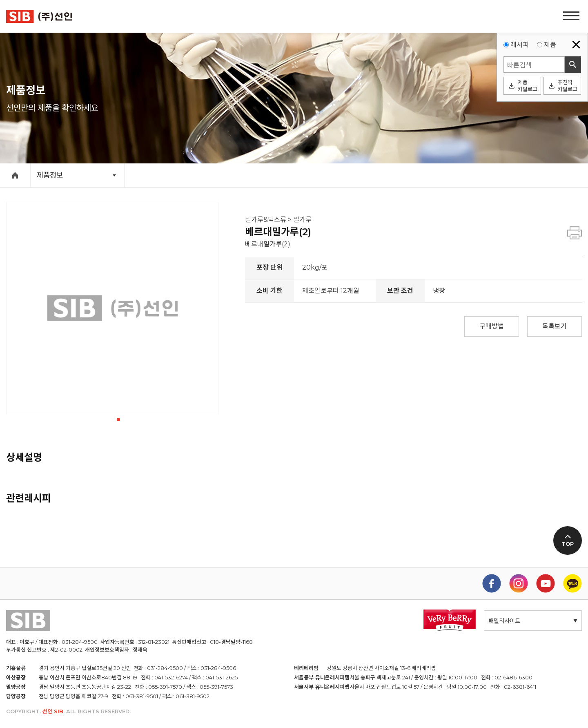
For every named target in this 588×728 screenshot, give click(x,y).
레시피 (520, 45)
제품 (550, 45)
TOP (568, 544)
